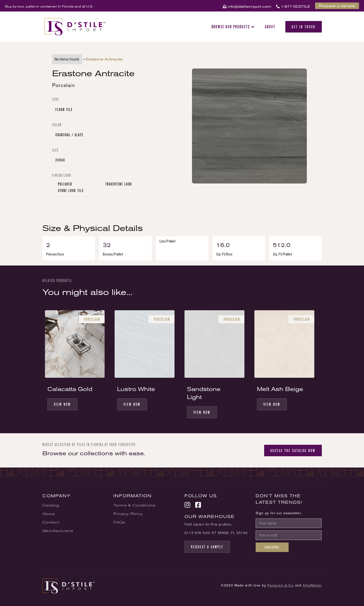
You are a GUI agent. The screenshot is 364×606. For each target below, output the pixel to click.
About (270, 27)
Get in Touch (304, 27)
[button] (233, 27)
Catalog (51, 505)
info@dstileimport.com (247, 6)
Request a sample (337, 6)
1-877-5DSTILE (293, 6)
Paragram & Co (280, 585)
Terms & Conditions (134, 505)
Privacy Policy (128, 514)
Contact (51, 522)
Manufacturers (58, 531)
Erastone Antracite (104, 59)
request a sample (207, 547)
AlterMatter (312, 585)
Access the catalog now (293, 450)
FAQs (119, 522)
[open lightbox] (249, 128)
